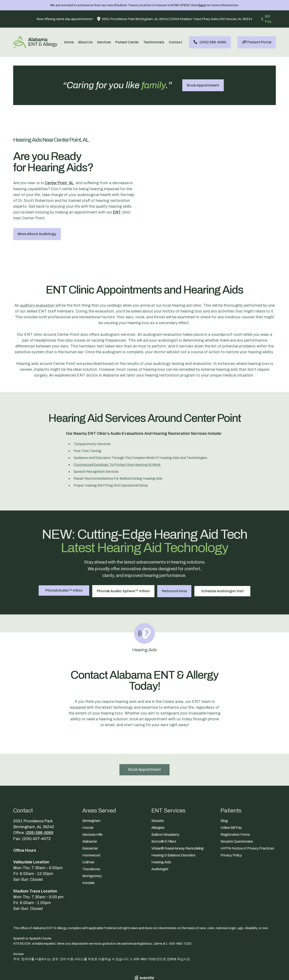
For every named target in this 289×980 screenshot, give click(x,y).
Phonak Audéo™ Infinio (62, 570)
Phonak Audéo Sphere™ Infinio (123, 570)
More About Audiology (37, 224)
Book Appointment (203, 85)
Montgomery (92, 855)
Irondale (88, 862)
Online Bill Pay (231, 806)
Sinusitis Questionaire (237, 820)
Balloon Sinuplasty (165, 813)
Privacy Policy (231, 834)
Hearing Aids (161, 841)
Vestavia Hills (92, 813)
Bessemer (90, 827)
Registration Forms (235, 813)
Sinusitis (158, 800)
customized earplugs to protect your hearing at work (117, 444)
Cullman (88, 841)
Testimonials (154, 42)
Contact (175, 42)
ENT (117, 202)
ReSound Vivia (175, 570)
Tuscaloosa (91, 848)
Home (69, 42)
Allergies (158, 806)
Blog (224, 800)
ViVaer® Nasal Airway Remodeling (178, 827)
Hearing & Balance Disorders (173, 834)
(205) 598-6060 (40, 812)
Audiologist (160, 848)
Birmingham (91, 800)
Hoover (88, 806)
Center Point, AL (60, 173)
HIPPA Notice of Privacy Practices (247, 827)
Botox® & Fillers (164, 820)
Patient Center (127, 42)
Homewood (91, 834)
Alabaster (90, 820)
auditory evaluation (37, 285)
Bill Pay (266, 19)
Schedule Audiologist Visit (225, 570)
